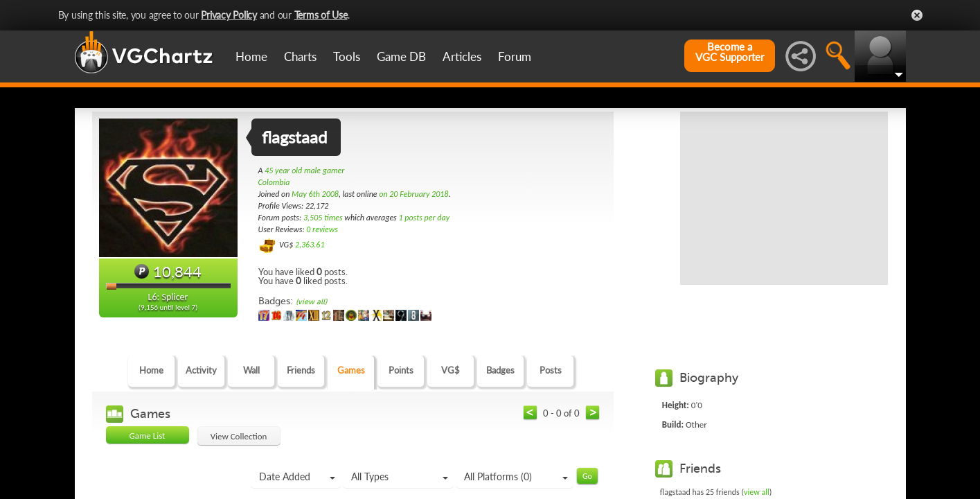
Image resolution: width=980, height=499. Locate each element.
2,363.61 (310, 245)
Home (251, 56)
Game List (148, 436)
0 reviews (322, 229)
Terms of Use (321, 15)
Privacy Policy (229, 15)
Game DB (401, 56)
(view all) (311, 302)
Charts (300, 56)
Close (917, 15)
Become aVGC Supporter (730, 52)
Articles (462, 56)
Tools (347, 56)
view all (757, 492)
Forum (515, 56)
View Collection (239, 436)
